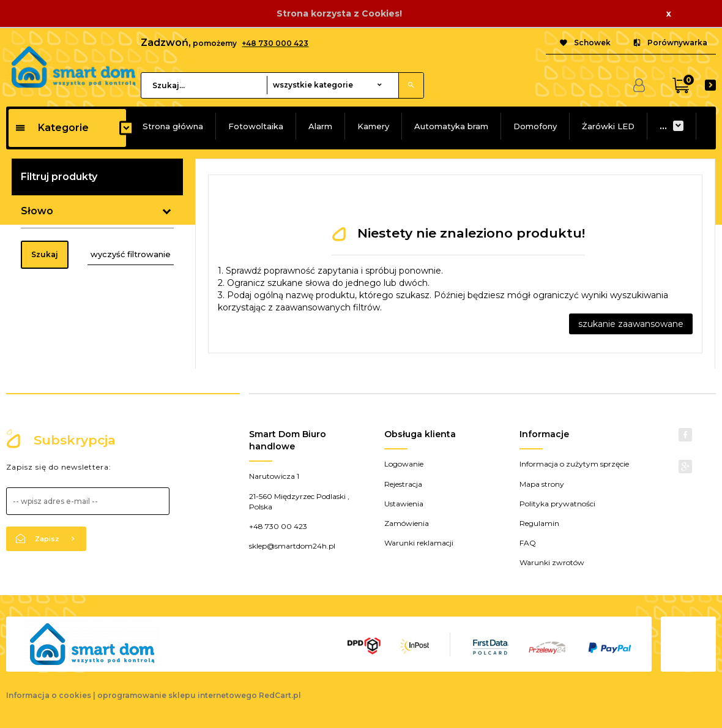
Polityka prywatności (557, 504)
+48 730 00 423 (278, 526)
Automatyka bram (451, 126)
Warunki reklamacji (419, 543)
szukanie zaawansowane (631, 324)
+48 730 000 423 (275, 43)
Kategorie (52, 128)
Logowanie (404, 464)
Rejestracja (403, 484)
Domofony (535, 126)
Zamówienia (407, 523)
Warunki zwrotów (552, 562)
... (663, 126)
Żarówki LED (608, 126)
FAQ (528, 543)
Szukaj (45, 254)
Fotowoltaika (256, 126)
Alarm (320, 126)
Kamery (373, 126)
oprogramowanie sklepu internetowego (177, 695)
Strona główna (173, 126)
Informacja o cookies (49, 695)
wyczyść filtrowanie (131, 254)
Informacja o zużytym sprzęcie (574, 464)
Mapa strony (542, 484)
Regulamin (539, 523)
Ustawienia (404, 504)
